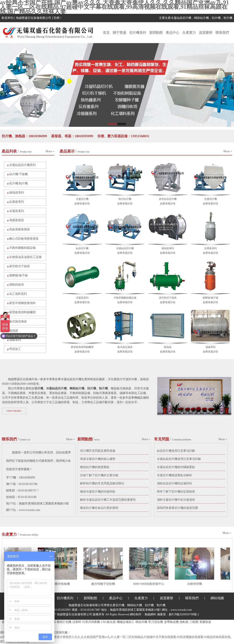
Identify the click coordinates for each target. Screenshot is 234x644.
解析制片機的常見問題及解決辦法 (102, 483)
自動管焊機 (196, 584)
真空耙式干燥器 (19, 266)
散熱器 (14, 331)
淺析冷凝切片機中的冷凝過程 (176, 500)
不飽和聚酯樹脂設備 (22, 248)
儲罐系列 (211, 347)
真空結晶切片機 (168, 199)
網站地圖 (217, 598)
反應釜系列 (17, 202)
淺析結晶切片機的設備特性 (174, 483)
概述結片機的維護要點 (95, 467)
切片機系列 (138, 33)
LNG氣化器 (108, 622)
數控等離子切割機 (104, 584)
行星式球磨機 (91, 622)
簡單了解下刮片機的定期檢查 (176, 492)
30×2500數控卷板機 (58, 584)
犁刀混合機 (156, 622)
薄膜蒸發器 (17, 220)
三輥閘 (194, 622)
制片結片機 (125, 199)
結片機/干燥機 (18, 174)
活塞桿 (77, 622)
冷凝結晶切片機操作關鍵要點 (176, 467)
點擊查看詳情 (82, 204)
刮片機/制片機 (18, 183)
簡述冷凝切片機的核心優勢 (98, 459)
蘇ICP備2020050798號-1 (184, 614)
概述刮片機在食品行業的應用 (99, 508)
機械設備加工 (126, 622)
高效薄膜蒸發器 (19, 229)
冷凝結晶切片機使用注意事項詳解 (179, 459)
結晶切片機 (82, 248)
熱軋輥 (184, 622)
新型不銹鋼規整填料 (22, 303)
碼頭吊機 (141, 622)
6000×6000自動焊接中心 (150, 584)
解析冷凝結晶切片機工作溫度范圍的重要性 (108, 500)
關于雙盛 (120, 33)
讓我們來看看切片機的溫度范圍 (177, 508)
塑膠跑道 (205, 622)
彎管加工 (15, 349)
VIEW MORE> (14, 411)
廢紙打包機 (64, 622)
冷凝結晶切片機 (125, 248)
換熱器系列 (17, 193)
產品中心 (173, 33)
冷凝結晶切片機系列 (22, 165)
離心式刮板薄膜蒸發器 (24, 239)
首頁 (106, 33)
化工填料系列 (18, 294)
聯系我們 (222, 33)
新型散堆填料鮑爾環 (22, 312)
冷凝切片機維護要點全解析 (174, 475)
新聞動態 (156, 33)
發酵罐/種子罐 (18, 275)
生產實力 (189, 33)
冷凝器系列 (17, 211)
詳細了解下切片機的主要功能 (99, 475)
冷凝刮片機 (211, 199)
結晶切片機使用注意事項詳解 (176, 451)
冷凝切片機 (82, 199)
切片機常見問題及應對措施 (98, 451)
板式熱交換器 (18, 321)
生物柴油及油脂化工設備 (25, 257)
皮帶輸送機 (171, 622)
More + (50, 151)
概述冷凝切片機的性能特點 (98, 492)
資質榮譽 (206, 33)
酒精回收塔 (17, 285)
